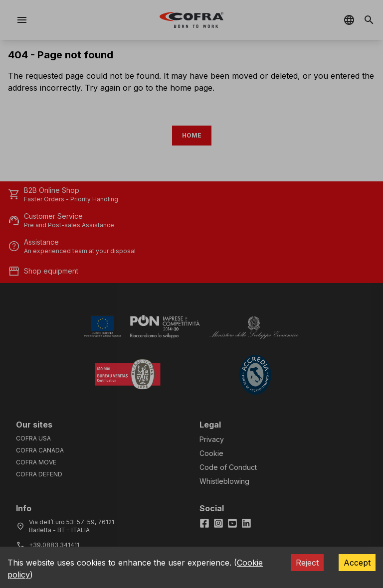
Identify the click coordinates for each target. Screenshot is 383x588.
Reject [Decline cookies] (307, 563)
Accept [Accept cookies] (357, 563)
